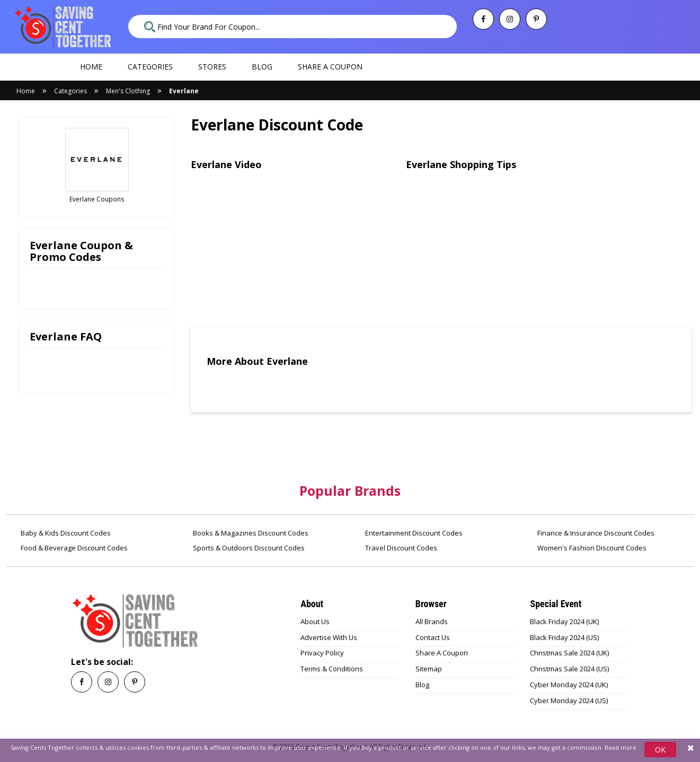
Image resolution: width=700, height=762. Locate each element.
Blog (262, 67)
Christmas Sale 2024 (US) (569, 669)
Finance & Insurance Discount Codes (595, 533)
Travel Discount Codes (400, 548)
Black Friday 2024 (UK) (564, 621)
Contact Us (433, 637)
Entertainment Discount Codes (413, 533)
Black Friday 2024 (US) (564, 637)
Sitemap (429, 669)
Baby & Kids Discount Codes (65, 533)
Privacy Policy (322, 653)
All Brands (432, 621)
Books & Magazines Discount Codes (250, 533)
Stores (212, 67)
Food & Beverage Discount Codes (73, 548)
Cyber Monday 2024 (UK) (569, 685)
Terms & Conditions (332, 669)
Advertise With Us (329, 637)
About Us (315, 621)
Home (91, 67)
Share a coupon (330, 67)
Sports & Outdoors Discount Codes (248, 548)
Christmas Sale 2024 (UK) (569, 653)
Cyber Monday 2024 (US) (569, 700)
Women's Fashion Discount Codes (591, 548)
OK (660, 750)
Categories (150, 67)
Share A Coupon (442, 653)
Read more (621, 747)
